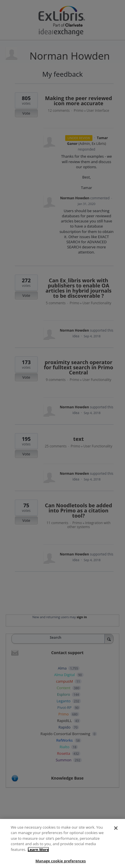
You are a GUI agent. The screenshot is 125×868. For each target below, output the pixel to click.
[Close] (116, 833)
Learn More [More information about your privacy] (38, 855)
